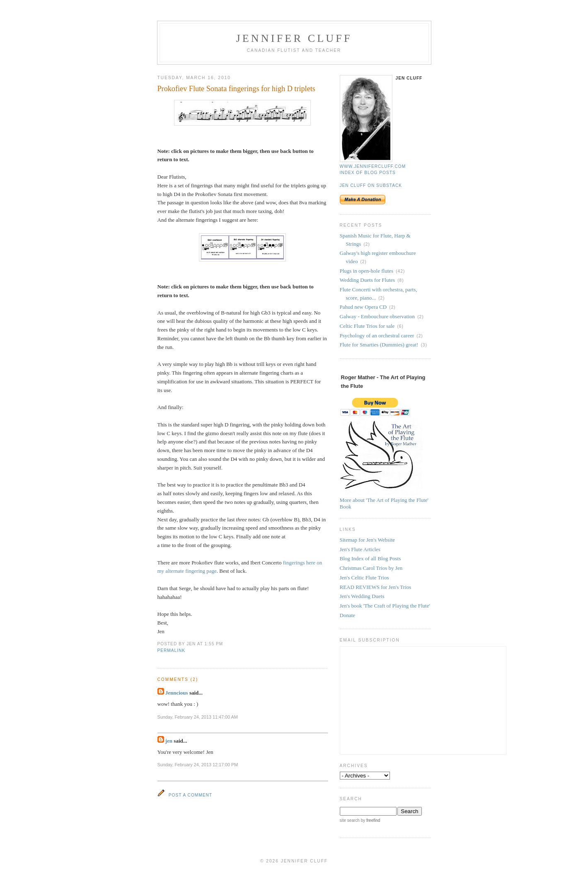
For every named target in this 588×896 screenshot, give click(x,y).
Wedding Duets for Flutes (368, 280)
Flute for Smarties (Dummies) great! (379, 345)
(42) (400, 271)
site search (350, 820)
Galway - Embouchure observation (377, 316)
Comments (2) (178, 679)
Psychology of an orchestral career (377, 335)
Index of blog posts (368, 173)
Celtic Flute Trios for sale (367, 326)
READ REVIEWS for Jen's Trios (376, 587)
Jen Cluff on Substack (371, 185)
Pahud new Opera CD (363, 307)
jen (169, 741)
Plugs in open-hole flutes (367, 271)
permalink (172, 650)
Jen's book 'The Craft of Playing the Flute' (385, 606)
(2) (367, 244)
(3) (424, 345)
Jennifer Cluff (294, 38)
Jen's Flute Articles (360, 549)
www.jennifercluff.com (373, 166)
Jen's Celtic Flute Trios (364, 578)
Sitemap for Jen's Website (368, 540)
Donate (348, 615)
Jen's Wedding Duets (362, 596)
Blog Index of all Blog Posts (370, 558)
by (370, 820)
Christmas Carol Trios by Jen (371, 568)
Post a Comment (190, 795)
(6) (400, 326)
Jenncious (177, 693)
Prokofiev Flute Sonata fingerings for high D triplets (236, 89)
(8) (400, 280)
